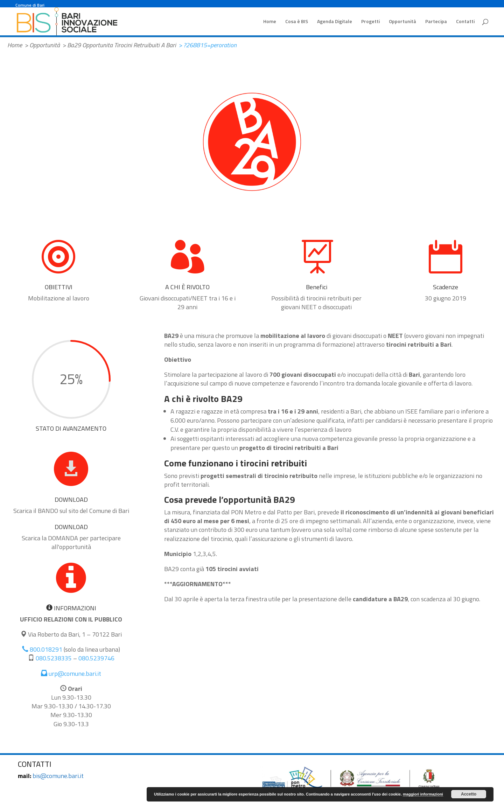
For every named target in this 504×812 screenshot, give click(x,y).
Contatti (465, 22)
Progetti (370, 22)
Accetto (469, 794)
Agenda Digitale (335, 22)
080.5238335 (54, 658)
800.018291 (42, 649)
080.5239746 (96, 658)
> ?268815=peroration (208, 45)
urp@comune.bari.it (71, 674)
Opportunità (402, 22)
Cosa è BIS (297, 22)
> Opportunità (42, 45)
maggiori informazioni (423, 794)
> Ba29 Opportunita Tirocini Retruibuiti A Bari (119, 45)
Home (270, 22)
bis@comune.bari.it (58, 776)
